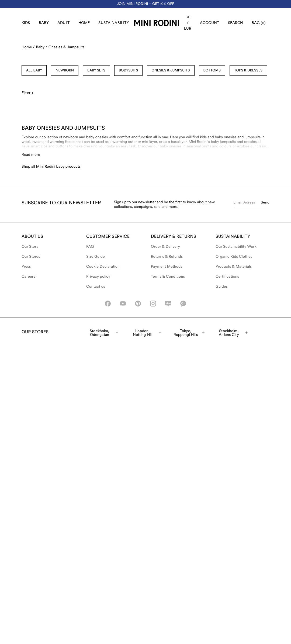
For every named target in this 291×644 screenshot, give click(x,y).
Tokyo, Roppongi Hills (189, 333)
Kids (26, 23)
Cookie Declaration (103, 267)
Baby (44, 23)
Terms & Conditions (168, 277)
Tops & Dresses (248, 70)
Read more (31, 154)
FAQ (90, 247)
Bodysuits (128, 70)
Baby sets (96, 70)
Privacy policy (98, 277)
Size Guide (96, 257)
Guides (222, 287)
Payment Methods (167, 267)
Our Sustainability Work (236, 247)
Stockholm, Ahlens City (233, 333)
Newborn (65, 70)
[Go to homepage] (157, 23)
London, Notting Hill (147, 333)
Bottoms (212, 70)
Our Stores (31, 257)
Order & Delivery (165, 247)
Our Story (30, 247)
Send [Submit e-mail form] (265, 202)
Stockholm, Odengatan (104, 333)
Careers (28, 277)
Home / (28, 47)
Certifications (227, 277)
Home (84, 23)
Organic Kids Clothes (234, 257)
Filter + (27, 93)
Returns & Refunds (167, 257)
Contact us (96, 287)
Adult (64, 23)
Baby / (41, 47)
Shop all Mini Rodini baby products (51, 167)
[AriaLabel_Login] (210, 23)
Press (26, 267)
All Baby (34, 70)
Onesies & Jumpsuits (67, 47)
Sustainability (114, 23)
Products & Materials (234, 267)
